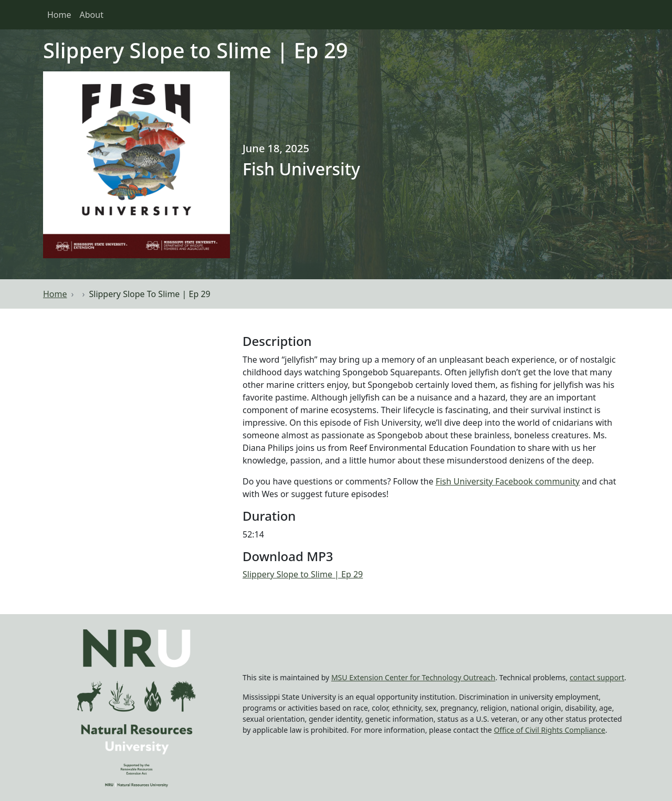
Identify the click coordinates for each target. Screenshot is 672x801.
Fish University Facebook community (508, 481)
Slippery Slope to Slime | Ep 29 (303, 574)
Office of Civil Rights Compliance (550, 730)
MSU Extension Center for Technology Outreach (413, 677)
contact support (597, 677)
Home (59, 15)
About (92, 15)
